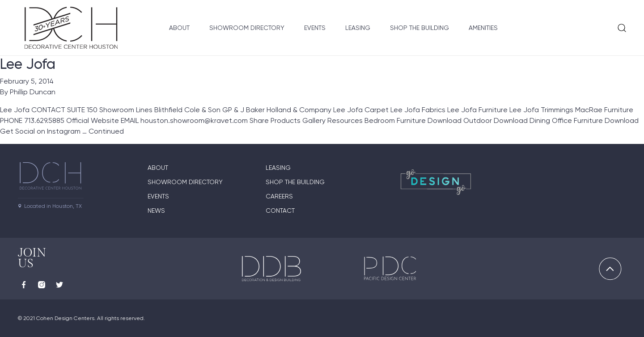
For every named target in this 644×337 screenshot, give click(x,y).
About (179, 28)
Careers (279, 196)
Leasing (358, 28)
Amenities (483, 28)
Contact (280, 211)
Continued (106, 131)
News (156, 211)
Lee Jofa (28, 64)
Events (315, 28)
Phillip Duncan (33, 92)
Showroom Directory (247, 28)
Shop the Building (419, 28)
